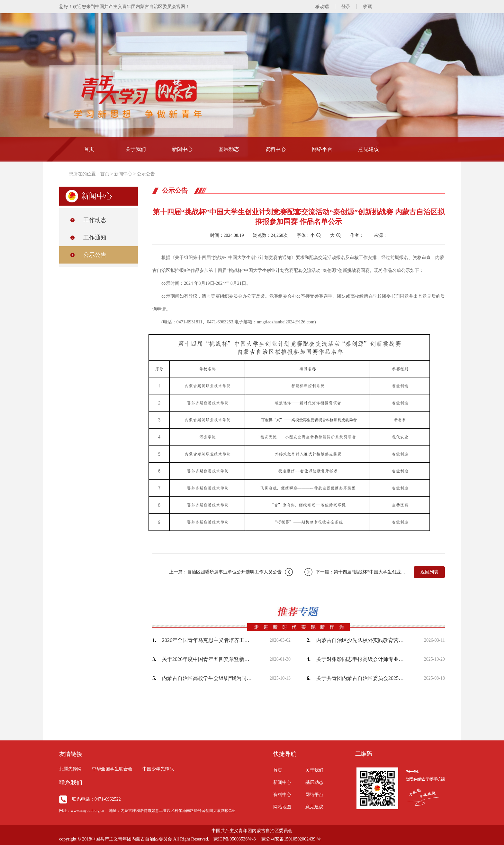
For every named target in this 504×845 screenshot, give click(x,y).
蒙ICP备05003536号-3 (234, 839)
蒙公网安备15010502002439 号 (291, 839)
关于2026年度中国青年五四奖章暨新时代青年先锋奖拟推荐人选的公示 (207, 659)
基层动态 (229, 149)
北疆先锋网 (70, 769)
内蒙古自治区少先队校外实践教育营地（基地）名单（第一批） (361, 640)
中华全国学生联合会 (112, 769)
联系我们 (71, 783)
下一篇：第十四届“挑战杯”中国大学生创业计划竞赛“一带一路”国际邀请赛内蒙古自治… (356, 572)
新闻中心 (182, 149)
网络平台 (322, 149)
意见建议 (369, 149)
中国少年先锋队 (158, 769)
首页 (89, 149)
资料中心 (275, 149)
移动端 (322, 7)
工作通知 (95, 237)
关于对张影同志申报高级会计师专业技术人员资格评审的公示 (361, 659)
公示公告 (146, 174)
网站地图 (282, 807)
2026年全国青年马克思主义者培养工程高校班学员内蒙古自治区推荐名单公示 (207, 640)
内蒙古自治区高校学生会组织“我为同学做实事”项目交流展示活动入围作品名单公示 (207, 678)
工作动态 (95, 220)
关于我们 (136, 149)
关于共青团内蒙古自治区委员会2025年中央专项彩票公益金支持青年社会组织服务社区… (361, 678)
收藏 (367, 7)
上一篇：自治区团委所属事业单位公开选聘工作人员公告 (231, 572)
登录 (346, 7)
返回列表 (429, 572)
